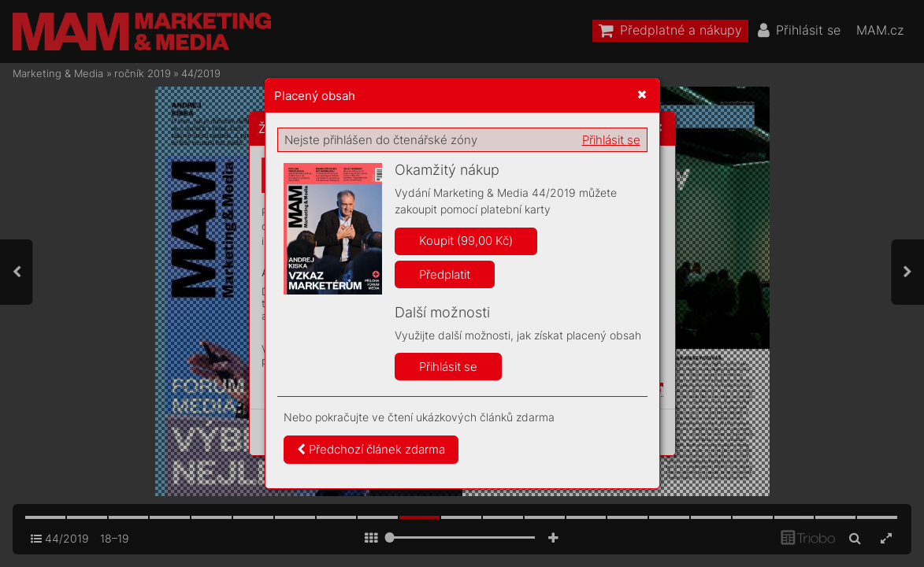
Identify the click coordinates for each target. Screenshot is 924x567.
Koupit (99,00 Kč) (466, 241)
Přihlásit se (611, 140)
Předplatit (445, 274)
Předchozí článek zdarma (371, 449)
